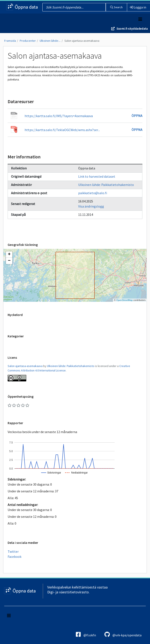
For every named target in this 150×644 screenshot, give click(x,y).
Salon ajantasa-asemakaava (82, 41)
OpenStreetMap (125, 300)
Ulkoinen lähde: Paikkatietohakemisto (106, 185)
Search (116, 7)
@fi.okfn (86, 634)
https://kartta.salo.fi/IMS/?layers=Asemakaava (59, 116)
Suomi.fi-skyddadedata (132, 29)
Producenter (28, 41)
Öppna (137, 116)
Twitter (13, 551)
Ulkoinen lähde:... (50, 41)
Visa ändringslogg (91, 206)
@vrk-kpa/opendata (123, 634)
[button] (9, 255)
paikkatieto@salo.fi (93, 193)
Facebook (15, 557)
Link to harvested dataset (97, 176)
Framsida (10, 41)
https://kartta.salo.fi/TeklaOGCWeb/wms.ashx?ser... (62, 130)
